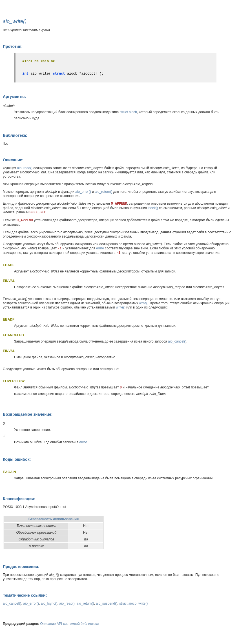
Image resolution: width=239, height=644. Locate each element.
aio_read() (25, 168)
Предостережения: (21, 567)
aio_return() (103, 192)
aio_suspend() (107, 603)
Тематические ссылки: (25, 595)
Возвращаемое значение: (28, 414)
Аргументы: (14, 97)
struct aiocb (128, 112)
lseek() (153, 208)
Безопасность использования (54, 519)
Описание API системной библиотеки (70, 624)
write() (144, 303)
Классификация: (19, 499)
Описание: (13, 160)
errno (100, 248)
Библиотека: (15, 135)
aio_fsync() (49, 603)
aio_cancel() (177, 341)
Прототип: (13, 46)
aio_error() (83, 192)
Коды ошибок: (17, 459)
